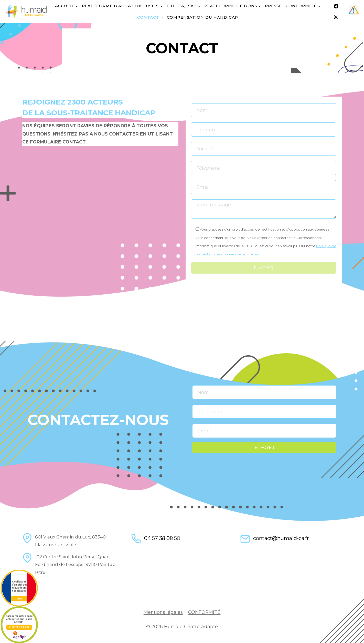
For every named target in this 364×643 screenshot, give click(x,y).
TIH (170, 6)
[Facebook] (336, 6)
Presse (273, 6)
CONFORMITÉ (204, 612)
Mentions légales (163, 612)
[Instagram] (336, 17)
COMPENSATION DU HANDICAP (202, 17)
